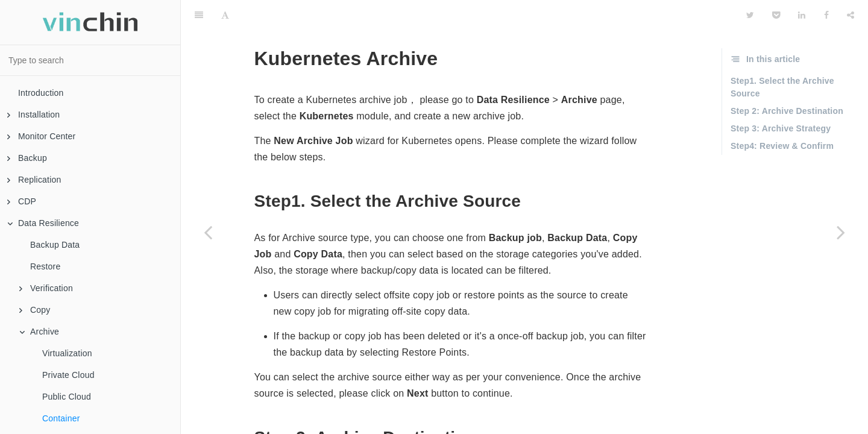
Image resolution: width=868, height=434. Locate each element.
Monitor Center (41, 136)
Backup (27, 158)
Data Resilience (43, 223)
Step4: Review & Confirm (782, 116)
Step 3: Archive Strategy (781, 98)
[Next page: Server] (841, 232)
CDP (22, 201)
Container (61, 418)
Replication (34, 180)
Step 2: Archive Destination (787, 81)
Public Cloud (67, 397)
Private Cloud (68, 375)
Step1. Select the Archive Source (782, 57)
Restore (45, 266)
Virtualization (67, 353)
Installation (33, 115)
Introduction (41, 93)
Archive (39, 332)
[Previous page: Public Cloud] (208, 232)
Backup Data (55, 245)
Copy (35, 310)
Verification (46, 288)
